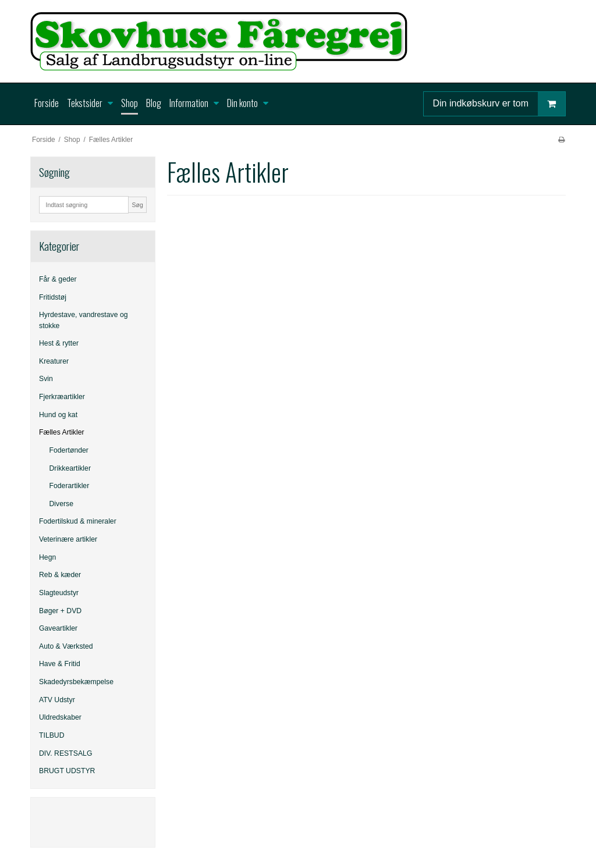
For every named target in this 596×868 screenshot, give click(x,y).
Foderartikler (70, 486)
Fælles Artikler (62, 432)
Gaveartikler (58, 628)
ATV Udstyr (57, 700)
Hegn (47, 557)
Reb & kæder (60, 575)
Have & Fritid (60, 664)
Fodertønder (69, 450)
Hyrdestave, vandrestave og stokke (84, 320)
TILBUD (52, 735)
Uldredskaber (60, 717)
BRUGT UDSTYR (67, 771)
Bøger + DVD (60, 611)
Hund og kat (58, 415)
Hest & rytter (59, 343)
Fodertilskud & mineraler (78, 521)
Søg (137, 205)
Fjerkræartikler (62, 397)
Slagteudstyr (59, 593)
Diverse (62, 504)
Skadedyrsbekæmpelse (76, 682)
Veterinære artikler (68, 539)
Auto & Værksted (66, 646)
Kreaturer (54, 361)
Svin (46, 379)
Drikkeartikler (70, 468)
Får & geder (58, 279)
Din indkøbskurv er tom (499, 104)
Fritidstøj (53, 297)
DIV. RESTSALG (65, 753)
